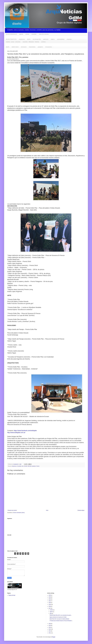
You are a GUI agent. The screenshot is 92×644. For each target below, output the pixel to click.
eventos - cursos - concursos (13, 42)
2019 (50, 605)
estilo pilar (30, 466)
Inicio (47, 510)
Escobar (26, 466)
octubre (52, 610)
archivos (43, 42)
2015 (50, 625)
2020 (50, 603)
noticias (27, 34)
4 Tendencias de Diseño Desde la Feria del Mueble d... (61, 621)
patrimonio (46, 39)
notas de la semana (44, 34)
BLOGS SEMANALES (11, 34)
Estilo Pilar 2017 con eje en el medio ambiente (59, 619)
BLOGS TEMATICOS (11, 39)
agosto (51, 612)
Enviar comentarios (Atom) (19, 513)
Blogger (54, 637)
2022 (50, 599)
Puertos (38, 466)
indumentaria (32, 47)
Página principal (12, 595)
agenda (21, 34)
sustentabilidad (61, 39)
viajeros (53, 39)
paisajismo (40, 47)
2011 (50, 633)
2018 (50, 606)
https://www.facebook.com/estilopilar (25, 431)
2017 (50, 608)
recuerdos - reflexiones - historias (31, 42)
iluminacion (24, 47)
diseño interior (15, 47)
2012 (50, 631)
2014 (50, 627)
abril (51, 614)
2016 (50, 624)
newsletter (34, 34)
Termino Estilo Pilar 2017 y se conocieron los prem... (61, 615)
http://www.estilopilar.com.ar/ (16, 433)
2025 (50, 595)
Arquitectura (14, 466)
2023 (50, 597)
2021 (50, 601)
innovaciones (49, 47)
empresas (69, 39)
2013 (50, 629)
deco (23, 466)
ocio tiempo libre (37, 39)
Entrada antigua (81, 510)
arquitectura (22, 39)
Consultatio (19, 466)
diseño (29, 39)
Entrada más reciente (12, 510)
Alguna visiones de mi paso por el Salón (58, 617)
